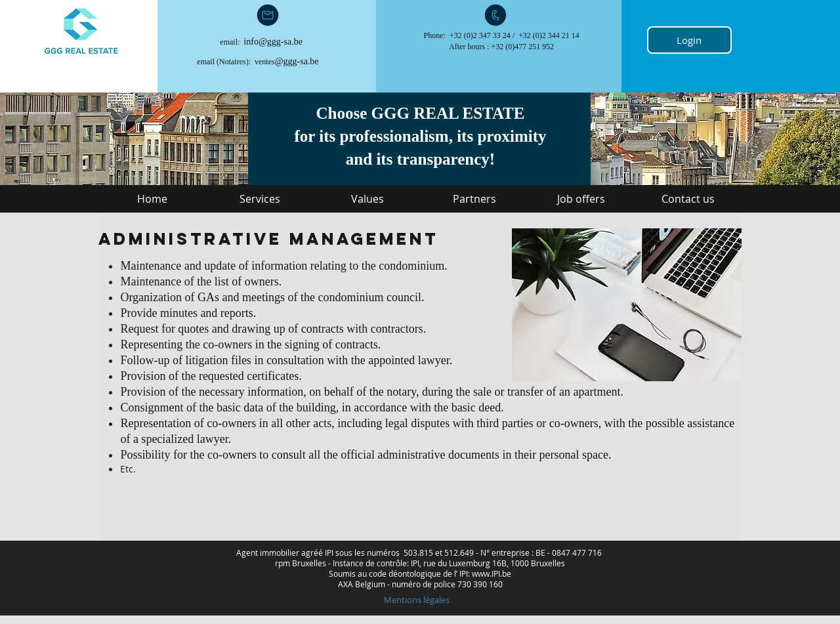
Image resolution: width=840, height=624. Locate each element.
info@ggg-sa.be (273, 42)
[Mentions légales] (416, 600)
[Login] (689, 40)
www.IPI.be (492, 573)
